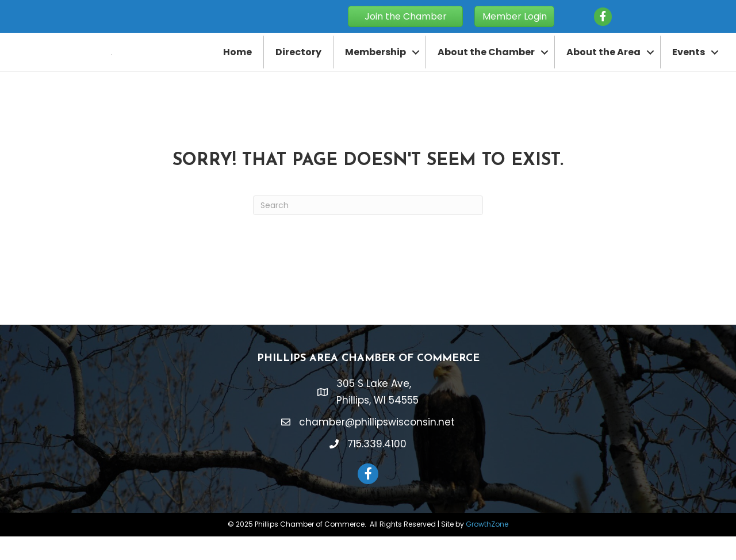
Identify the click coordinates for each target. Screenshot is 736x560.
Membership (375, 64)
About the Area (603, 64)
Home (237, 64)
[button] (405, 16)
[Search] (368, 229)
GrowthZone (487, 548)
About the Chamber (486, 64)
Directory (298, 64)
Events (689, 64)
